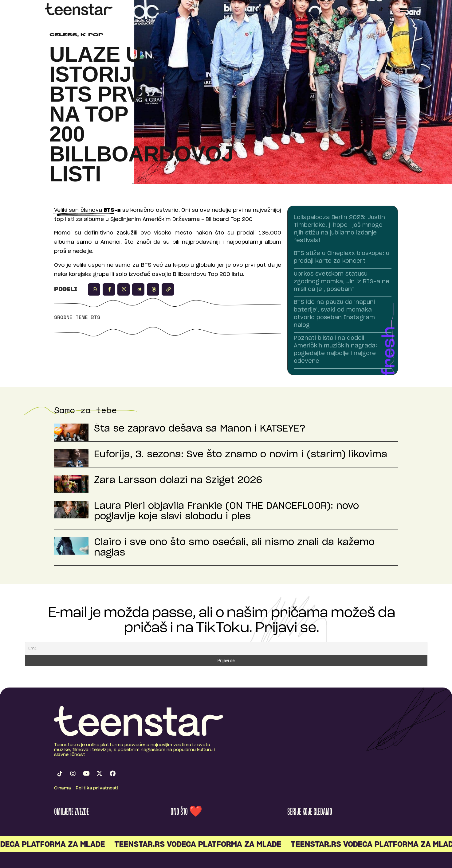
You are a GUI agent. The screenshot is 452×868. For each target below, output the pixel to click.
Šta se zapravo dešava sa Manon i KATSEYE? (200, 429)
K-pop (92, 35)
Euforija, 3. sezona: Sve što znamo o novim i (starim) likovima (241, 455)
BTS (96, 317)
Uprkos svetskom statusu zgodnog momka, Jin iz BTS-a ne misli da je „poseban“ (342, 282)
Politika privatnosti (97, 788)
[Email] (226, 648)
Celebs (63, 35)
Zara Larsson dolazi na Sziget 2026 (178, 480)
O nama (63, 788)
